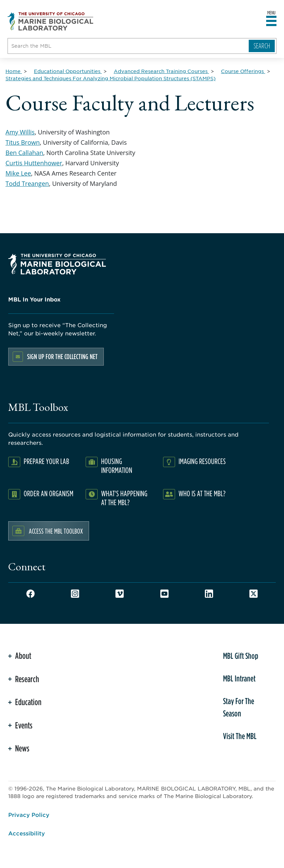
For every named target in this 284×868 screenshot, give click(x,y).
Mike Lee (18, 173)
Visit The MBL (240, 736)
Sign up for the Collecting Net (62, 356)
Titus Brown (23, 142)
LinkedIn (209, 594)
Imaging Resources (202, 461)
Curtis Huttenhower (34, 163)
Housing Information (117, 466)
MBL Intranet (239, 678)
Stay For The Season (239, 707)
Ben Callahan (24, 153)
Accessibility (27, 833)
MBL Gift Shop (241, 656)
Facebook (30, 594)
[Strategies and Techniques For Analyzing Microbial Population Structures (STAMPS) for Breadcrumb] (110, 78)
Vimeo (120, 594)
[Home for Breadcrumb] (14, 71)
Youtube (164, 594)
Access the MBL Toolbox (56, 531)
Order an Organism (48, 493)
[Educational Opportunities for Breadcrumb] (68, 71)
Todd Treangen (27, 183)
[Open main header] (271, 21)
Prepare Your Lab (46, 461)
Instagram (75, 594)
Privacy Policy (29, 815)
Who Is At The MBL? (202, 493)
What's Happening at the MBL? (124, 498)
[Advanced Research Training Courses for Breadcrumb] (161, 71)
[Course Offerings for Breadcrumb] (243, 71)
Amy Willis (20, 132)
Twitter (254, 594)
